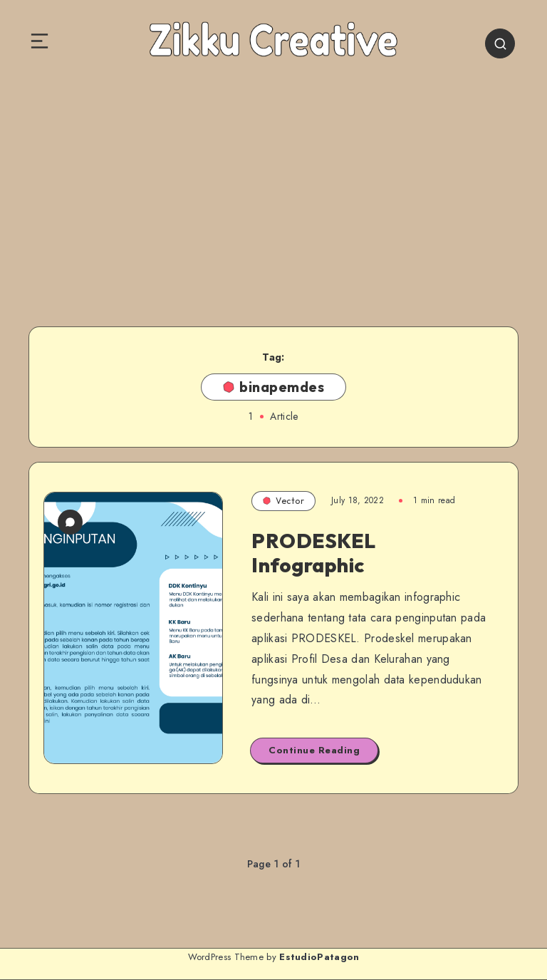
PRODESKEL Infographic (314, 553)
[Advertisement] (273, 191)
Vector (283, 501)
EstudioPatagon (319, 957)
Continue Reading (314, 750)
